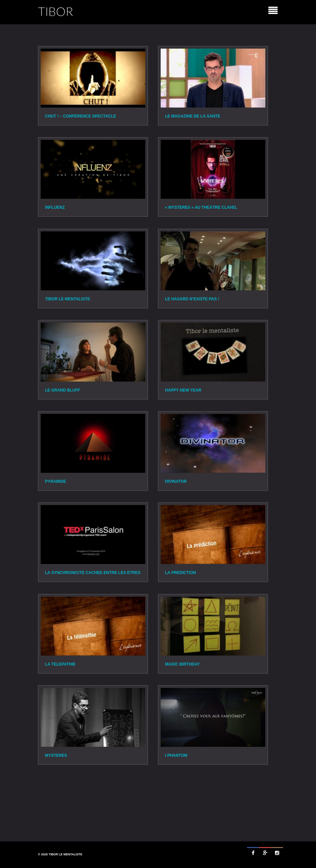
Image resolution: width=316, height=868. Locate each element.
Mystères (56, 755)
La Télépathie (60, 664)
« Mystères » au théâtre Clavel (201, 207)
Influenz (55, 207)
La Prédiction (180, 573)
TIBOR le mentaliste (67, 299)
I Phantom (176, 755)
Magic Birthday (182, 664)
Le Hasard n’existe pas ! (192, 299)
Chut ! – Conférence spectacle (80, 116)
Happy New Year (183, 390)
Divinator (176, 481)
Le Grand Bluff (62, 390)
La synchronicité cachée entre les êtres (93, 573)
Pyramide (55, 481)
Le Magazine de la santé (193, 116)
